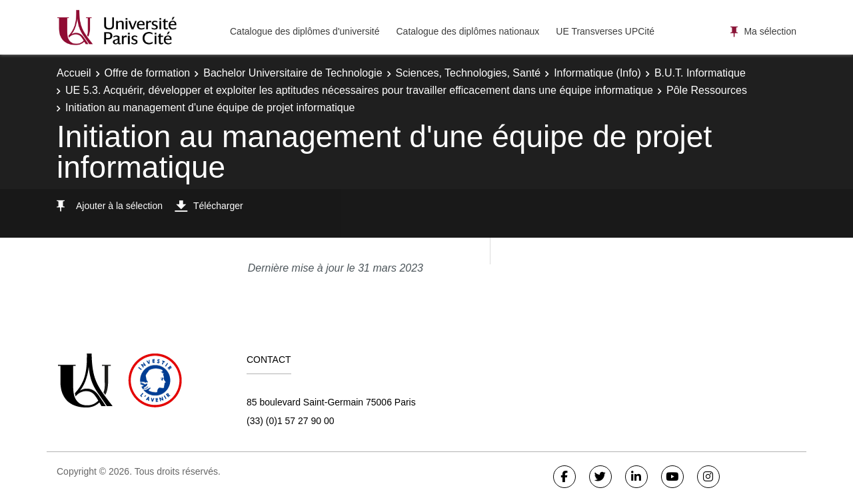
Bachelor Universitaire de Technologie (293, 73)
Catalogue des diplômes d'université (305, 31)
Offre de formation (148, 73)
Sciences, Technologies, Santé (468, 73)
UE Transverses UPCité (605, 31)
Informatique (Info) (597, 73)
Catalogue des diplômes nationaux (467, 31)
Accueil (74, 73)
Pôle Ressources (707, 90)
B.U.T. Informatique (700, 73)
